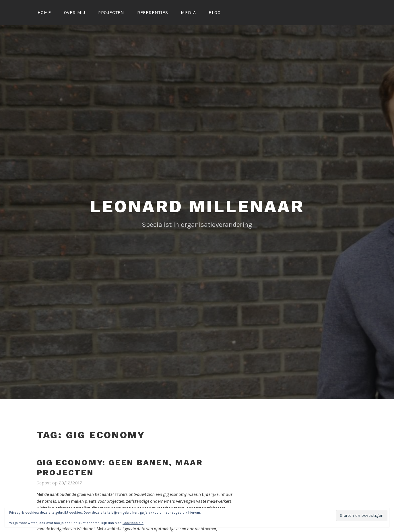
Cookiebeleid (133, 523)
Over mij (75, 12)
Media (188, 12)
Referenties (153, 12)
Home (44, 12)
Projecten (111, 12)
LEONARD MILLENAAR (197, 206)
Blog (215, 12)
